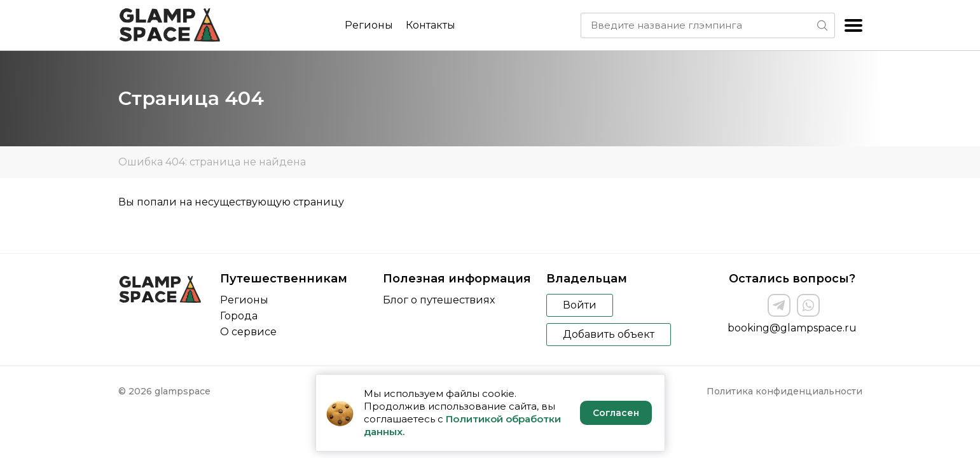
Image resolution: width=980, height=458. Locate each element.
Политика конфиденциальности (784, 391)
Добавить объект (609, 334)
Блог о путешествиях (439, 300)
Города (239, 316)
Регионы (369, 25)
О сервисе (248, 332)
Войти (580, 305)
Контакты (431, 25)
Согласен (616, 413)
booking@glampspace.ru (792, 328)
